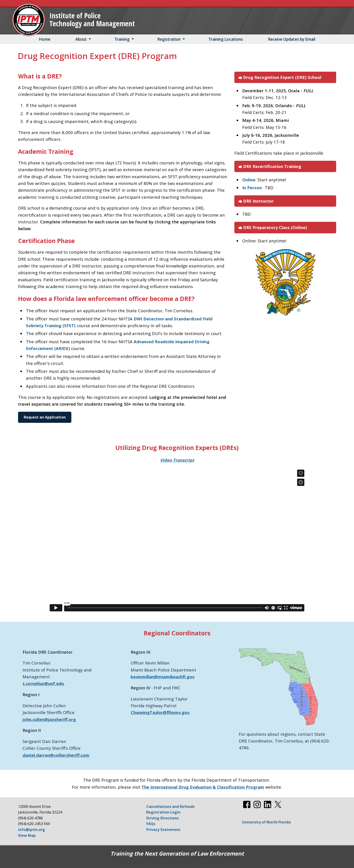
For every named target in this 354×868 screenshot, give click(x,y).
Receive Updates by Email (292, 39)
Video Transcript (177, 460)
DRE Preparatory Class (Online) (272, 228)
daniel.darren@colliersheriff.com (56, 755)
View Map (27, 835)
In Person (252, 188)
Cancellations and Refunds (170, 807)
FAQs (151, 824)
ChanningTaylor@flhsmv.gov (161, 712)
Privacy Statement (163, 830)
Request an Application (45, 417)
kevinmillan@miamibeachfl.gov (163, 677)
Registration (169, 39)
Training (122, 39)
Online (249, 180)
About (81, 39)
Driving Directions (163, 818)
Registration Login (163, 812)
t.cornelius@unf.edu (44, 683)
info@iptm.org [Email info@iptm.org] (31, 830)
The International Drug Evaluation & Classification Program (203, 787)
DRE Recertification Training (269, 167)
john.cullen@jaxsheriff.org (49, 719)
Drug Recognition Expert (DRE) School (279, 77)
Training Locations (226, 39)
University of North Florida (266, 822)
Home (45, 39)
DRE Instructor (256, 201)
